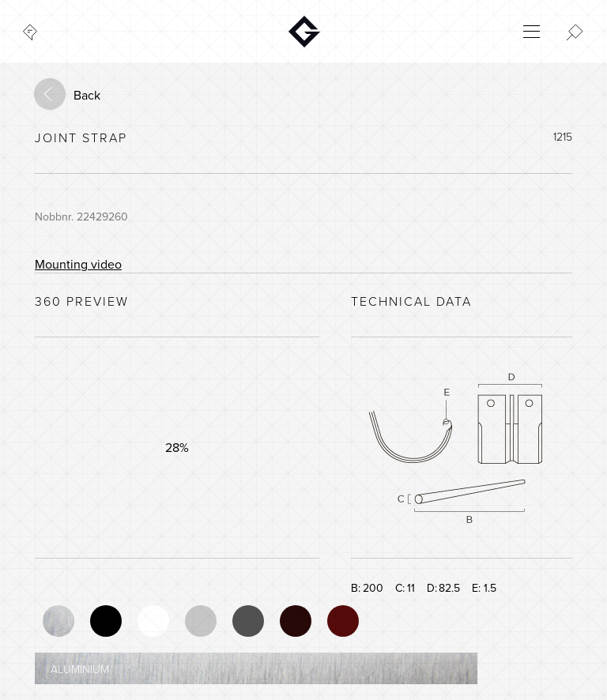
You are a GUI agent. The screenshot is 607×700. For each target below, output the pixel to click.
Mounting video (78, 265)
